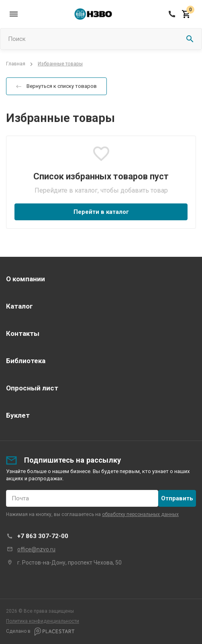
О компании (26, 279)
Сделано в (40, 632)
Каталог (19, 306)
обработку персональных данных (140, 514)
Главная (16, 64)
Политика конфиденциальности (43, 621)
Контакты (23, 333)
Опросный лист (32, 388)
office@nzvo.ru (36, 549)
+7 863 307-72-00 (43, 536)
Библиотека (26, 361)
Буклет (18, 415)
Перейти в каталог (101, 212)
